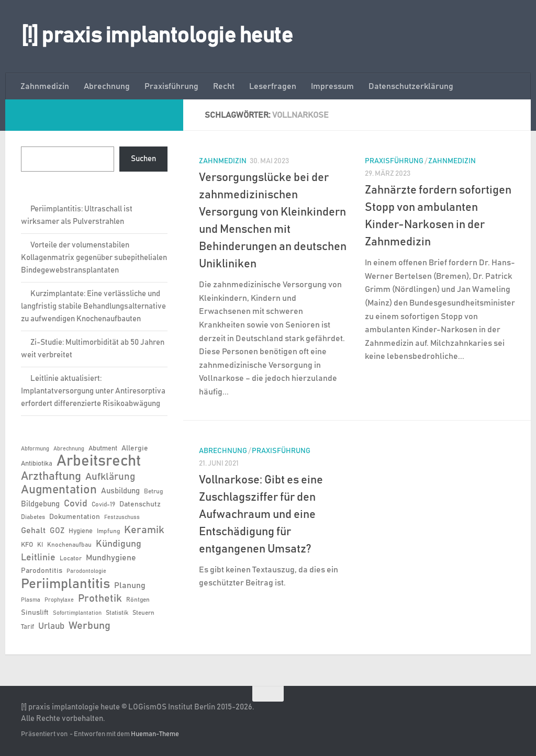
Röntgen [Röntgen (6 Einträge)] (138, 600)
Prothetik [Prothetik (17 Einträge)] (100, 599)
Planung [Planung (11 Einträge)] (130, 585)
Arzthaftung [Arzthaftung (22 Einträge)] (51, 476)
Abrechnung (107, 86)
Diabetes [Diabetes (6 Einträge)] (33, 517)
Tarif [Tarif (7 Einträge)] (27, 627)
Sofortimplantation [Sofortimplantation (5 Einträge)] (77, 613)
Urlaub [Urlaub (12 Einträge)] (51, 626)
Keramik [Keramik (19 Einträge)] (144, 530)
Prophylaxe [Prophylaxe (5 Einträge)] (59, 600)
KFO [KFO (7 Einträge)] (27, 545)
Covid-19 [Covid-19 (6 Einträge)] (103, 504)
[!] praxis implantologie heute (157, 36)
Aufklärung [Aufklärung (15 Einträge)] (110, 477)
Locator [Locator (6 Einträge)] (71, 558)
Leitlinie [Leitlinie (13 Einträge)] (38, 558)
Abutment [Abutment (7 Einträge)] (103, 449)
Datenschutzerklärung (411, 86)
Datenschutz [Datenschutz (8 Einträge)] (140, 504)
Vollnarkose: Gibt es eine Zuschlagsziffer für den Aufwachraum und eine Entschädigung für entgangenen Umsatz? (261, 515)
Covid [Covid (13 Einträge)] (76, 504)
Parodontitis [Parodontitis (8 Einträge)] (42, 571)
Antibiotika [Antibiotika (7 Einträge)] (37, 464)
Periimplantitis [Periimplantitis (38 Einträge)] (65, 584)
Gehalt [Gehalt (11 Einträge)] (33, 531)
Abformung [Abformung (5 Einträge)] (35, 449)
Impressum (332, 86)
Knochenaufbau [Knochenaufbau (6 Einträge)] (69, 545)
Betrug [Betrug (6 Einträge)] (153, 491)
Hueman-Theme (155, 734)
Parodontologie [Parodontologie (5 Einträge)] (86, 571)
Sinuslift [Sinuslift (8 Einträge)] (35, 613)
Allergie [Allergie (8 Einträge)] (135, 448)
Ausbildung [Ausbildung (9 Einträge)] (120, 491)
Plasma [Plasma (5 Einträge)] (31, 600)
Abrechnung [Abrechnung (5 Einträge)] (69, 449)
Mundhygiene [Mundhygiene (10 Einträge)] (111, 558)
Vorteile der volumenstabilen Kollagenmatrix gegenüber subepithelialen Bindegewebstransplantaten (94, 258)
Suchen (143, 159)
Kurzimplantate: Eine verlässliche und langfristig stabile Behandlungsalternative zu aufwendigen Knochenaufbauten (93, 306)
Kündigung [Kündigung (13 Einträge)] (119, 544)
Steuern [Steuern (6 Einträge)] (143, 613)
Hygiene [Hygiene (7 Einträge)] (81, 531)
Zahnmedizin (45, 86)
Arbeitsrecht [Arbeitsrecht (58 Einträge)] (99, 461)
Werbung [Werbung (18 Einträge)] (90, 626)
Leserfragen (273, 86)
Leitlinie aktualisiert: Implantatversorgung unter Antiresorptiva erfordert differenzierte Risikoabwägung (93, 391)
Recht (224, 86)
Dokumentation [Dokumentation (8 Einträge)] (75, 517)
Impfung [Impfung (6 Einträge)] (108, 531)
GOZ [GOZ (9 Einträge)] (57, 531)
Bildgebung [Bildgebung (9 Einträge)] (40, 504)
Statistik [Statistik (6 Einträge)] (117, 613)
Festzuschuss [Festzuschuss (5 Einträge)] (122, 517)
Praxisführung (171, 86)
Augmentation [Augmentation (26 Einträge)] (59, 490)
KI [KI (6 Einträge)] (40, 545)
